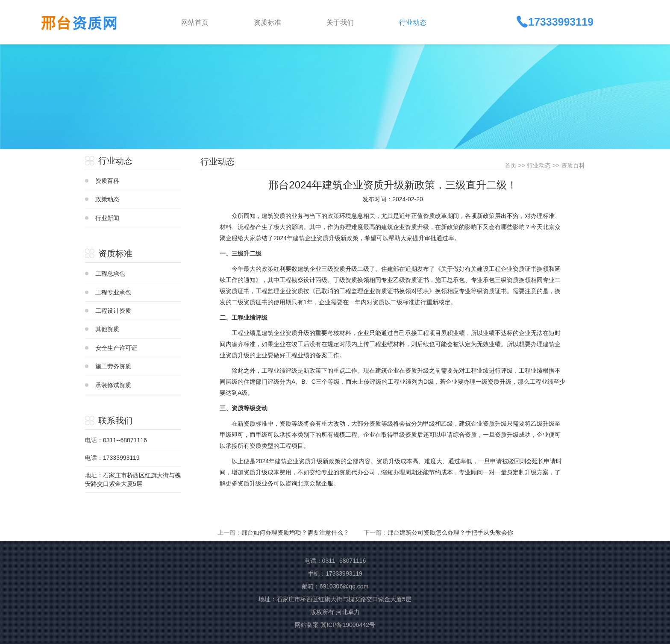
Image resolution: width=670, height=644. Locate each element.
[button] (283, 22)
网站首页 (195, 22)
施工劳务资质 (113, 366)
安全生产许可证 (116, 348)
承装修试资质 (113, 385)
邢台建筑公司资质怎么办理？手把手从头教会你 (450, 532)
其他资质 (107, 329)
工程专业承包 (113, 292)
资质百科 (107, 181)
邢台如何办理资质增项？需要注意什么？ (295, 532)
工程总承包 (110, 273)
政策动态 (107, 199)
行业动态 (539, 165)
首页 (511, 165)
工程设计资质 (113, 311)
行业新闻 (107, 218)
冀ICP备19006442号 (348, 625)
